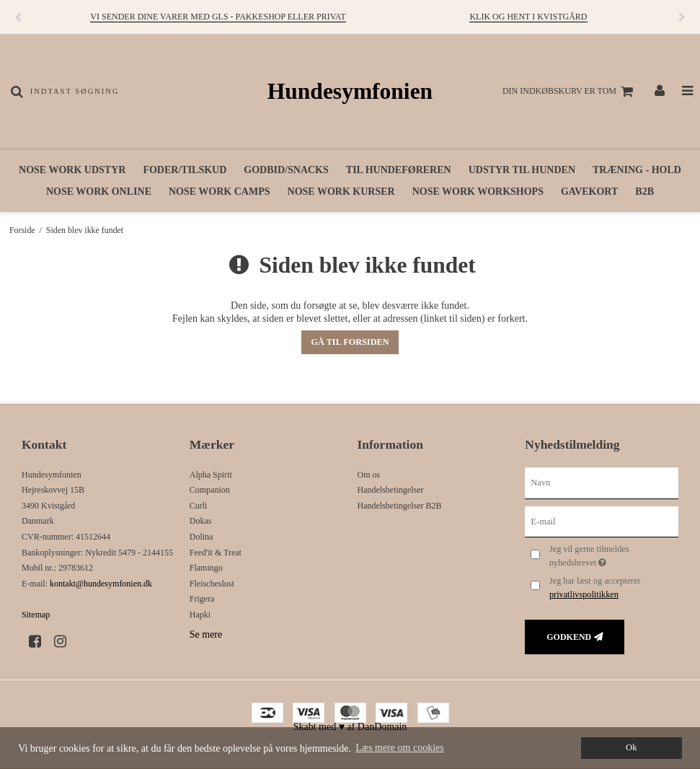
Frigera (202, 599)
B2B (644, 192)
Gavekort (589, 192)
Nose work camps (220, 192)
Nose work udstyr (72, 170)
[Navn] (602, 482)
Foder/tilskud (185, 170)
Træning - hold (637, 170)
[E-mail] (602, 521)
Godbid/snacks (286, 170)
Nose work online (99, 192)
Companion (210, 490)
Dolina (201, 537)
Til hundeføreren (399, 170)
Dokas (201, 521)
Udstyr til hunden (522, 170)
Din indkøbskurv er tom (570, 92)
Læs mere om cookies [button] (399, 748)
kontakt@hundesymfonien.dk (101, 584)
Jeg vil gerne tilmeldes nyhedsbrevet (613, 555)
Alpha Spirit (211, 475)
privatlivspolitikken (584, 594)
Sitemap (36, 615)
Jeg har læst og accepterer (595, 587)
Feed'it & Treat (216, 553)
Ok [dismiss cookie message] (631, 747)
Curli (199, 506)
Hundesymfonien (350, 91)
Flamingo (206, 568)
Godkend (569, 637)
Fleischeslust (212, 584)
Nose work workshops (478, 192)
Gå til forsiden (350, 342)
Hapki (200, 615)
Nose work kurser (341, 192)
